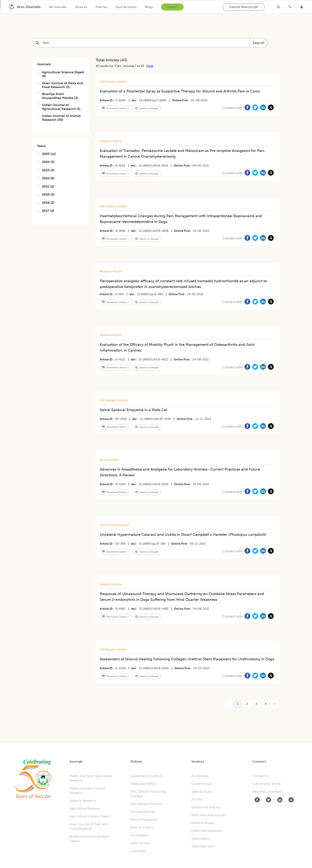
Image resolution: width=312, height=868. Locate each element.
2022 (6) (46, 178)
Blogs (149, 7)
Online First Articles (206, 807)
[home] (25, 7)
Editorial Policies (143, 812)
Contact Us (261, 776)
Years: (42, 146)
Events (172, 7)
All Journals (58, 7)
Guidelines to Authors (146, 776)
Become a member (267, 792)
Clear (150, 66)
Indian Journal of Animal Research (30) (59, 118)
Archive (197, 799)
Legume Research (83, 801)
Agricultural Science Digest (89, 816)
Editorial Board (202, 823)
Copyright (138, 851)
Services (81, 7)
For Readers (139, 835)
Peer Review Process (146, 804)
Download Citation (115, 108)
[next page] (275, 704)
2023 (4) (46, 170)
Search (258, 43)
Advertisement (202, 846)
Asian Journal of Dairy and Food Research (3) (60, 85)
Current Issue (201, 784)
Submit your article (267, 784)
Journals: (44, 64)
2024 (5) (46, 162)
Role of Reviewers (144, 820)
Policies (101, 7)
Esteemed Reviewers (207, 831)
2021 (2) (46, 186)
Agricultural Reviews (84, 808)
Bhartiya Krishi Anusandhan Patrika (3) (58, 96)
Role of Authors (142, 827)
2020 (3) (46, 194)
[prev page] (228, 704)
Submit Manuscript (244, 7)
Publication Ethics (144, 784)
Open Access (140, 843)
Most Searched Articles (208, 815)
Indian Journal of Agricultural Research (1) (59, 107)
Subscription (201, 838)
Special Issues (126, 7)
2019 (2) (46, 203)
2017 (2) (46, 211)
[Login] (302, 7)
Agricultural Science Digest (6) (61, 74)
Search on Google (147, 108)
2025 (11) (46, 154)
